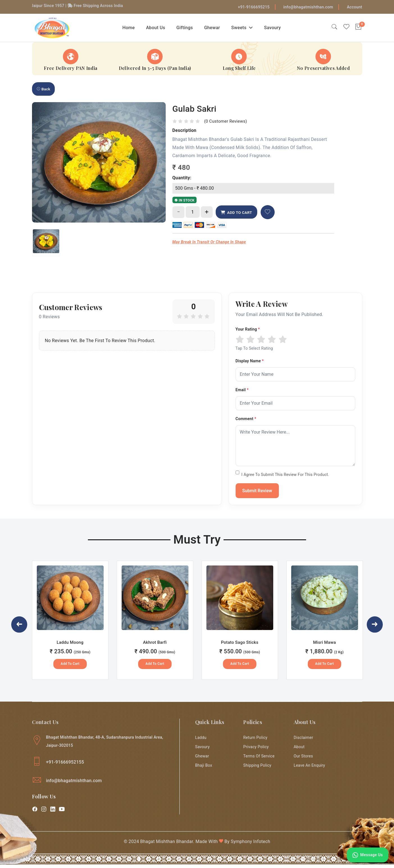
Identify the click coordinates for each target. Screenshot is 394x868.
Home (131, 28)
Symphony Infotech (251, 845)
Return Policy (256, 740)
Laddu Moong (70, 645)
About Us (158, 28)
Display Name (250, 363)
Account (354, 7)
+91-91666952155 (66, 765)
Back (44, 91)
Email (242, 392)
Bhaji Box (204, 769)
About (299, 750)
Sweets (244, 28)
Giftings (187, 28)
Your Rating (248, 331)
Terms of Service (259, 760)
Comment (246, 421)
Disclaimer (303, 740)
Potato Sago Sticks (240, 645)
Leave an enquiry (309, 769)
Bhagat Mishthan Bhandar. (167, 845)
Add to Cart (70, 666)
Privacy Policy (256, 750)
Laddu (201, 740)
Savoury (275, 28)
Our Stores (303, 760)
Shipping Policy (258, 769)
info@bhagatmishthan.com (308, 7)
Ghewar (214, 28)
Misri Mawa (324, 645)
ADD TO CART (238, 215)
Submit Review (257, 493)
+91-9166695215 (254, 7)
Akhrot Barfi (155, 645)
